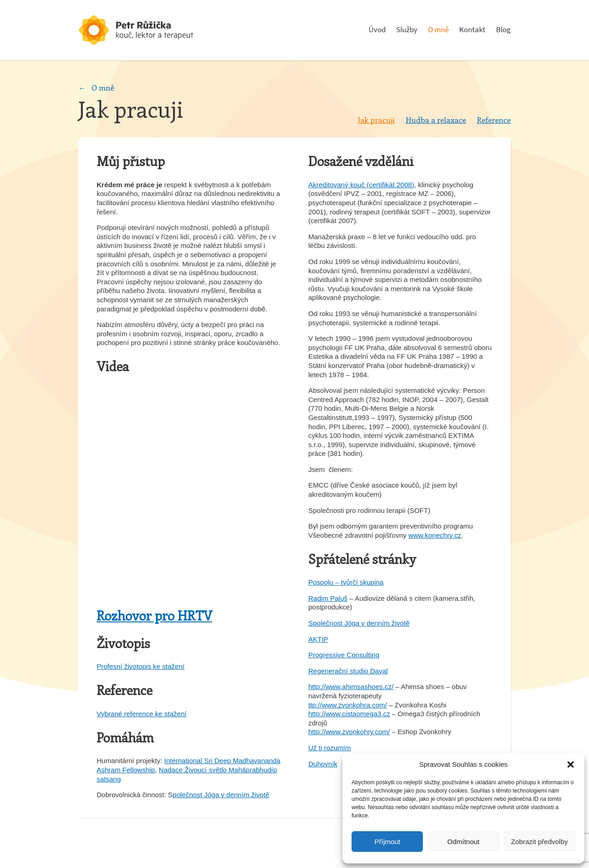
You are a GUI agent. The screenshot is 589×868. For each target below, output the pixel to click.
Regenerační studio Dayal (348, 671)
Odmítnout (463, 842)
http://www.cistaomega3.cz (349, 714)
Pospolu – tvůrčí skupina (346, 582)
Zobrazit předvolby (540, 842)
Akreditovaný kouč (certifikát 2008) (361, 185)
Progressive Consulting (344, 655)
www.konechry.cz (435, 535)
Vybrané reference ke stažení (141, 714)
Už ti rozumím (330, 748)
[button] (571, 765)
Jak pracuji (376, 120)
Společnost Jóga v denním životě (359, 623)
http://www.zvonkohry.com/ (349, 732)
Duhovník (323, 764)
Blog (503, 30)
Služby (407, 30)
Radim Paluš (328, 598)
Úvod (377, 30)
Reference (494, 120)
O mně (438, 30)
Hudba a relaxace (436, 120)
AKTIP (318, 639)
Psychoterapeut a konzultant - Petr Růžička (147, 30)
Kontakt (472, 30)
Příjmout (387, 842)
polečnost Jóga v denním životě (221, 795)
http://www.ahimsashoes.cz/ (351, 687)
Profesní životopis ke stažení (141, 666)
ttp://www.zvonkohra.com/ (348, 705)
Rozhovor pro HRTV (154, 615)
